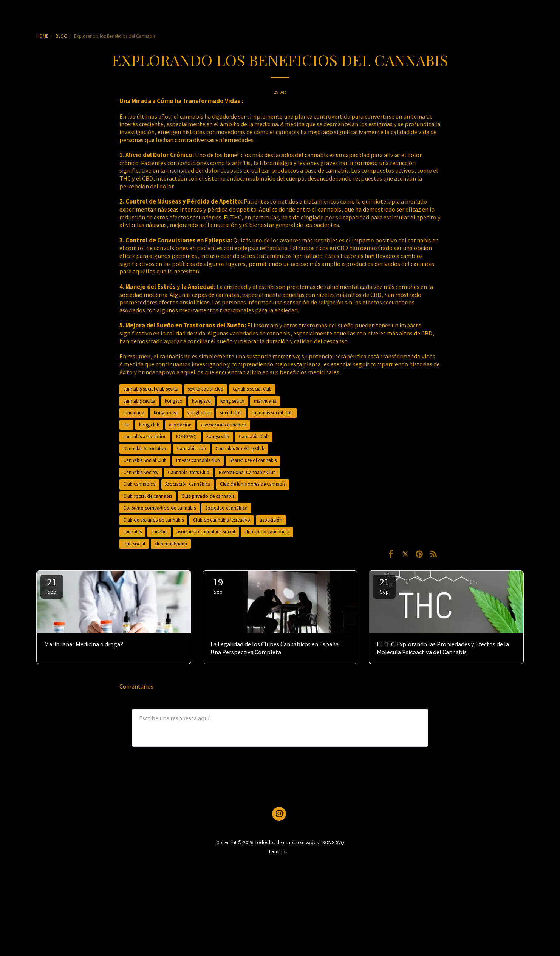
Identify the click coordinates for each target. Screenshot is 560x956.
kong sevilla (232, 401)
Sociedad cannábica (226, 508)
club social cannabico (267, 532)
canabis (159, 532)
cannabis (132, 532)
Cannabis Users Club (189, 472)
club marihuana (171, 544)
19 (218, 585)
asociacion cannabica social (206, 532)
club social (134, 544)
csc (126, 425)
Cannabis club (191, 449)
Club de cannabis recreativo (222, 520)
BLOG (61, 36)
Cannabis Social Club (145, 460)
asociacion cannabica (224, 425)
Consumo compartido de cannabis (159, 508)
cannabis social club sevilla (151, 389)
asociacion (180, 425)
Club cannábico (139, 484)
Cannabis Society (141, 472)
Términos (278, 852)
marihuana (265, 401)
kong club (149, 425)
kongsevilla (218, 436)
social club (231, 413)
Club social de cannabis (148, 496)
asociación (271, 520)
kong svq (201, 401)
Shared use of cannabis (253, 460)
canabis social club (252, 389)
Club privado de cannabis (208, 496)
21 (52, 585)
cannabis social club (272, 413)
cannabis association (145, 436)
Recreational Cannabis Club (247, 472)
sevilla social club (206, 389)
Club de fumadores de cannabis (253, 484)
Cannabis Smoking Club (240, 449)
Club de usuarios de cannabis (153, 520)
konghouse (199, 413)
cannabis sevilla (139, 401)
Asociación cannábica (188, 484)
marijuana (134, 413)
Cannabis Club (254, 436)
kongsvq (174, 401)
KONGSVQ (186, 436)
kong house (166, 413)
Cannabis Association (145, 449)
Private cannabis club (198, 460)
